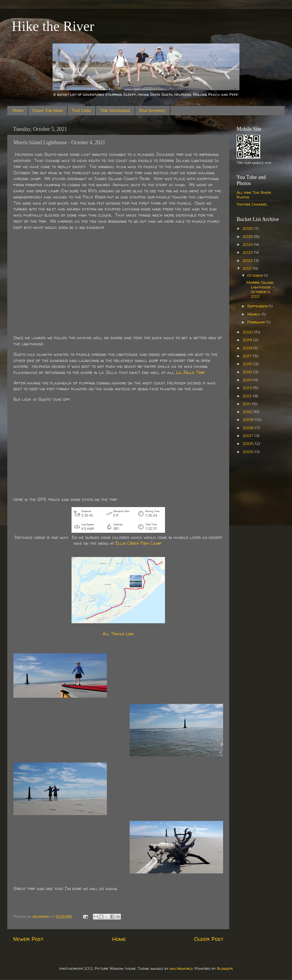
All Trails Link (118, 634)
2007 (248, 436)
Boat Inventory (152, 110)
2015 (248, 372)
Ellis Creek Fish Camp (139, 543)
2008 (249, 428)
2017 (248, 356)
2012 (248, 396)
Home (18, 110)
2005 (249, 452)
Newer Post (28, 939)
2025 (248, 236)
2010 (248, 412)
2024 (248, 244)
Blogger (225, 968)
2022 (248, 260)
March (254, 314)
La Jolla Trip (191, 372)
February (257, 322)
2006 (249, 443)
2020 (248, 332)
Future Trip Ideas (47, 110)
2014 (248, 380)
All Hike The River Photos (254, 195)
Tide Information (115, 110)
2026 (248, 228)
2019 (248, 340)
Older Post (209, 939)
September (258, 306)
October (255, 275)
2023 (248, 252)
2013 (248, 388)
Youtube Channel (252, 204)
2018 (248, 348)
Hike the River (53, 26)
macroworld (181, 968)
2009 (249, 419)
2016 (248, 364)
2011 (247, 404)
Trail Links (82, 110)
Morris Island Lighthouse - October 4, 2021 (260, 289)
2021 (248, 268)
